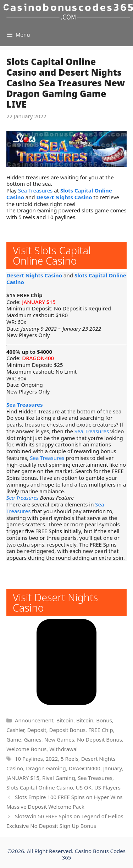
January (113, 768)
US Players (107, 787)
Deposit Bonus (68, 730)
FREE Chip (101, 730)
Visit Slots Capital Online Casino (52, 255)
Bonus (104, 720)
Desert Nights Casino (64, 197)
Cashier (15, 730)
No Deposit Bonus (99, 739)
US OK (84, 787)
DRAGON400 (38, 358)
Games (33, 739)
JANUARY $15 (39, 302)
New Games (59, 739)
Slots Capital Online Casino (40, 787)
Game (14, 739)
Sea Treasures (35, 190)
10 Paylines (29, 759)
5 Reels (70, 759)
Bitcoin (65, 720)
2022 (52, 759)
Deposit (37, 730)
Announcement (34, 720)
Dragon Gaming (46, 768)
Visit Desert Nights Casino (55, 602)
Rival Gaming (59, 778)
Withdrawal (63, 749)
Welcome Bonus (26, 749)
